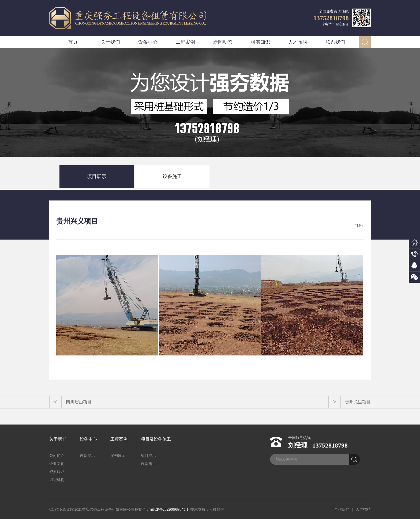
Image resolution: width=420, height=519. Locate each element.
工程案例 (185, 42)
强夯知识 (260, 42)
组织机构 (57, 480)
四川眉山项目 (79, 402)
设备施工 (172, 176)
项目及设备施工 (156, 439)
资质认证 (57, 472)
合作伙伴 (342, 509)
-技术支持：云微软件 (207, 509)
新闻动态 (223, 42)
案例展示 (118, 456)
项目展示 (97, 176)
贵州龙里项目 (358, 402)
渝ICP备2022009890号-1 (169, 509)
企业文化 (57, 464)
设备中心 (148, 42)
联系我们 (335, 42)
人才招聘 (298, 42)
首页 (73, 42)
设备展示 (87, 456)
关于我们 (110, 42)
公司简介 (57, 456)
